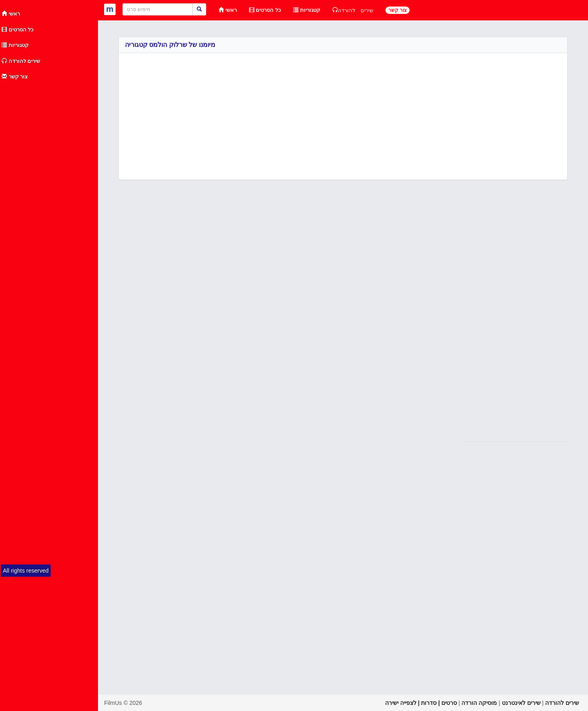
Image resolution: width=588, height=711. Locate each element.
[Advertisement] (49, 207)
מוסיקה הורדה (479, 703)
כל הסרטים (18, 30)
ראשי (11, 14)
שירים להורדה (21, 61)
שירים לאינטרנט (521, 703)
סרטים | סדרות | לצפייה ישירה (421, 703)
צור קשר (15, 77)
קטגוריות (15, 45)
